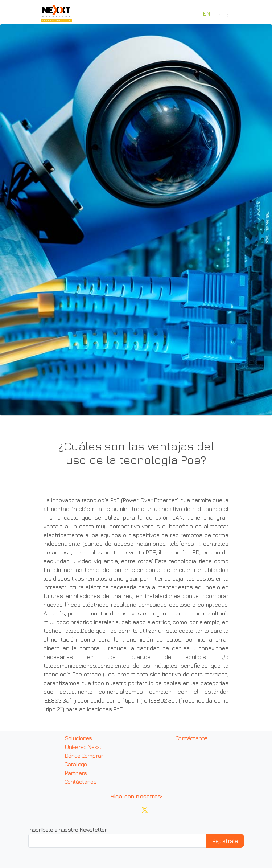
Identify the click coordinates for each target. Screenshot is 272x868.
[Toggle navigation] (223, 16)
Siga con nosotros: (136, 796)
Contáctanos (81, 782)
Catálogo (76, 764)
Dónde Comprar (84, 756)
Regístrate (225, 841)
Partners (76, 773)
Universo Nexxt (83, 747)
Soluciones (78, 738)
